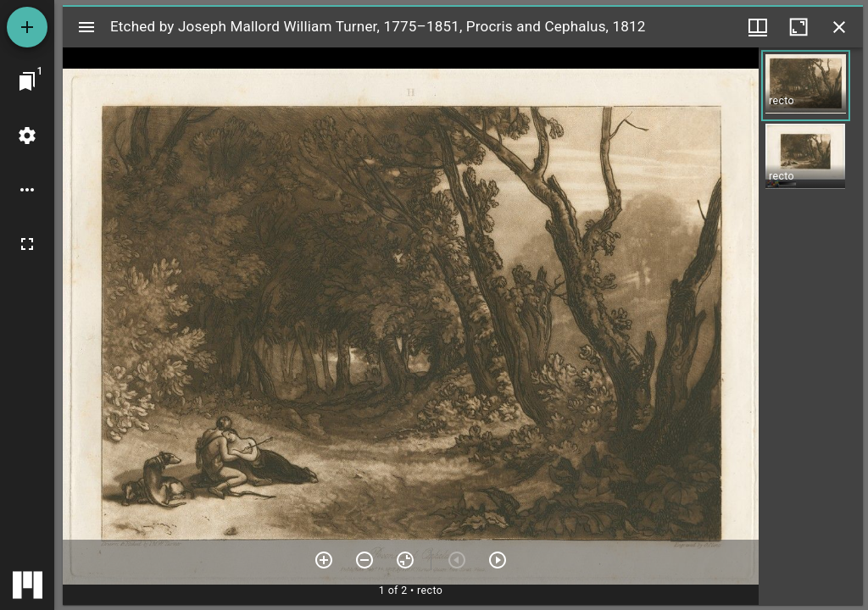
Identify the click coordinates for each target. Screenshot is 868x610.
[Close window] (839, 27)
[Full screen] (27, 244)
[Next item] (498, 560)
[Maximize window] (798, 27)
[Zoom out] (364, 560)
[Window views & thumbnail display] (758, 27)
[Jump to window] (27, 81)
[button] (806, 86)
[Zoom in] (324, 560)
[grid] (811, 326)
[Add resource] (27, 27)
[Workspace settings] (27, 136)
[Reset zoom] (405, 560)
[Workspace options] (27, 190)
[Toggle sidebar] (86, 27)
